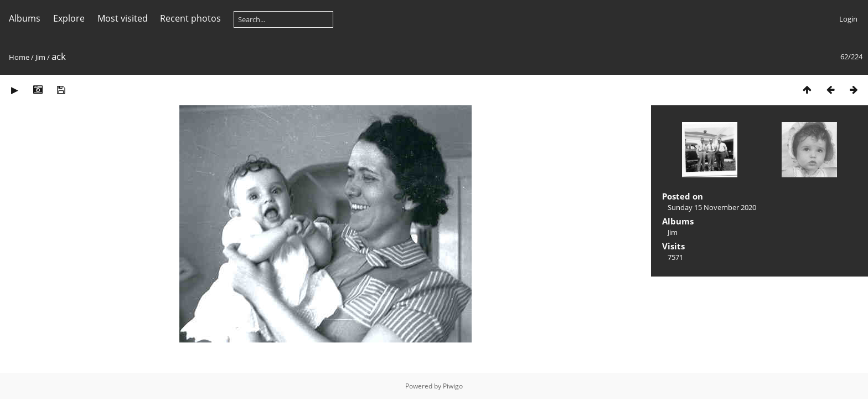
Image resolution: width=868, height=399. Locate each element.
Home (19, 57)
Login (848, 19)
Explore (69, 18)
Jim (40, 57)
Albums (25, 18)
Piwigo (453, 386)
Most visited (123, 18)
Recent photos (190, 18)
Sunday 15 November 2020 (712, 207)
